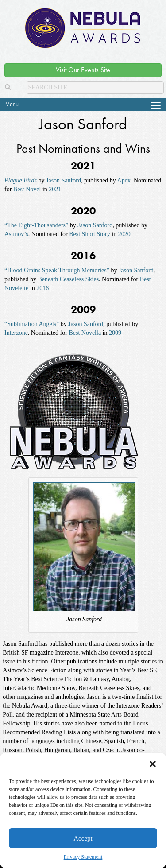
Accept (83, 838)
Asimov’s (16, 234)
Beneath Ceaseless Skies (68, 279)
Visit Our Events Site (83, 70)
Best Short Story (90, 234)
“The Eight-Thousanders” (36, 225)
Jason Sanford (64, 180)
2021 (55, 189)
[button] (153, 764)
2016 (42, 288)
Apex (124, 180)
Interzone (16, 333)
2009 (115, 333)
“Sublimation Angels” (32, 324)
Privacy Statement (83, 857)
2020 (124, 234)
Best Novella (85, 333)
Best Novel (27, 189)
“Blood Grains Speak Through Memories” (57, 270)
